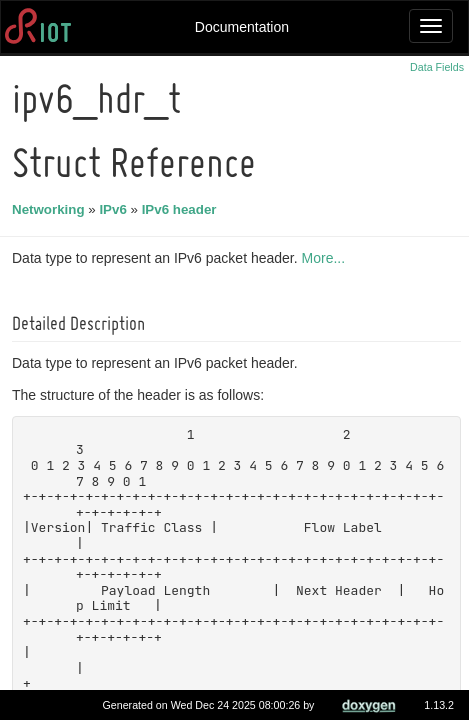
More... (327, 258)
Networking (51, 209)
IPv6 (115, 209)
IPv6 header (182, 209)
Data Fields (437, 67)
